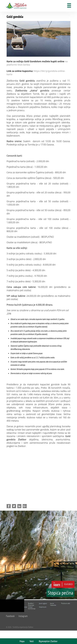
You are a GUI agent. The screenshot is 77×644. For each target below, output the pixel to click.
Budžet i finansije (31, 604)
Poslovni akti (66, 603)
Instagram (23, 616)
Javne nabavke (53, 604)
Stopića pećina (60, 593)
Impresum (43, 607)
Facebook (10, 616)
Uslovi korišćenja (32, 608)
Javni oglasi (43, 603)
